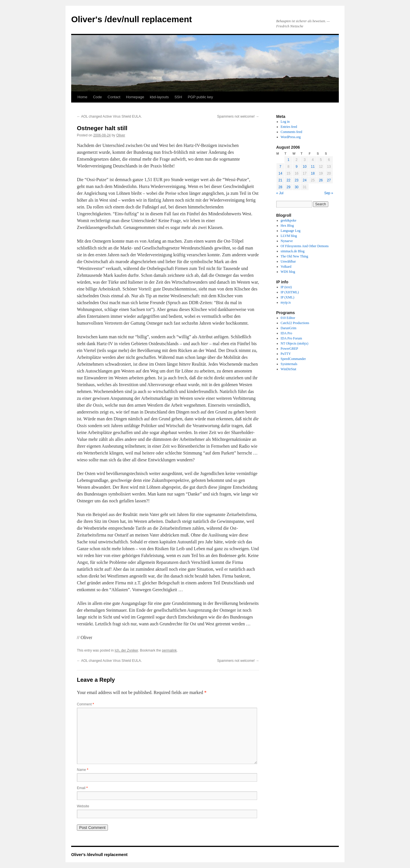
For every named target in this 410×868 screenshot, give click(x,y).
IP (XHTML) (290, 292)
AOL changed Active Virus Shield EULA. (109, 116)
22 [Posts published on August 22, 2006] (288, 180)
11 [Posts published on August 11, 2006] (313, 167)
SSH (178, 97)
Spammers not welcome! (238, 116)
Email (82, 788)
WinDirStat (289, 369)
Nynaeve (287, 241)
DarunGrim (289, 328)
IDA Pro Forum (291, 338)
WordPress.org (291, 137)
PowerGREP (289, 349)
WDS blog (288, 272)
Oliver (121, 135)
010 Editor (288, 318)
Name (83, 770)
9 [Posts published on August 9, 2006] (297, 167)
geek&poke (289, 220)
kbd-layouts (159, 97)
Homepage (135, 97)
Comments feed (292, 132)
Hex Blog (287, 226)
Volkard (286, 267)
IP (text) (286, 287)
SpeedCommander (293, 359)
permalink (169, 650)
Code (98, 97)
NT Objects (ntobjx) (295, 343)
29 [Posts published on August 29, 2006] (288, 187)
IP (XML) (288, 297)
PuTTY (286, 354)
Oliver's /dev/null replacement (132, 19)
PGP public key (200, 97)
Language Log (291, 231)
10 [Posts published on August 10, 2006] (305, 167)
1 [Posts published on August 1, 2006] (289, 160)
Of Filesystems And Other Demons (305, 246)
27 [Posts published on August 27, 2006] (329, 180)
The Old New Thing (295, 256)
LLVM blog (289, 236)
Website (83, 806)
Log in (285, 122)
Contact (114, 97)
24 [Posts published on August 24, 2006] (305, 180)
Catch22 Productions (295, 323)
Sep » (329, 193)
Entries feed (289, 127)
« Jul (280, 193)
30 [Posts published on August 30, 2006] (297, 187)
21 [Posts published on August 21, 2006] (280, 180)
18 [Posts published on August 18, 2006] (313, 173)
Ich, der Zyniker (126, 650)
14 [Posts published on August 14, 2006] (280, 173)
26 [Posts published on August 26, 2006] (321, 180)
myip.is (286, 302)
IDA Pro (286, 333)
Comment (85, 704)
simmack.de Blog (293, 251)
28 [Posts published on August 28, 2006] (280, 187)
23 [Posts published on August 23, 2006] (297, 180)
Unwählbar (288, 261)
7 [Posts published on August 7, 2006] (280, 167)
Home (82, 97)
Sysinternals (289, 364)
